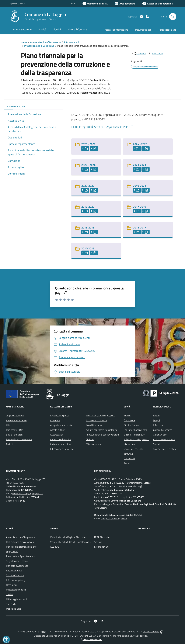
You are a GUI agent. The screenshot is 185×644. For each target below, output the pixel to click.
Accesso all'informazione (116, 30)
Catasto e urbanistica (61, 439)
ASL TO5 (55, 547)
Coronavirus (129, 420)
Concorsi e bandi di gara (135, 430)
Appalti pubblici (58, 430)
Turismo (90, 439)
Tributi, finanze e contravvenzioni (103, 435)
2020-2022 (88, 186)
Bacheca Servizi (14, 571)
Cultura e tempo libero (61, 444)
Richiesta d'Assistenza (17, 566)
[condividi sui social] (139, 54)
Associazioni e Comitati (164, 449)
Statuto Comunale (15, 575)
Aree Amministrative (16, 420)
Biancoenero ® (104, 636)
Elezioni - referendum (134, 435)
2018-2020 (88, 207)
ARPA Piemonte (102, 537)
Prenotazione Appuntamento (20, 556)
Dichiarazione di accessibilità (20, 542)
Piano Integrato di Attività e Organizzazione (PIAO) (102, 127)
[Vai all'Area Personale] (158, 4)
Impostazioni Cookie (16, 590)
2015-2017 (139, 228)
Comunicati (129, 458)
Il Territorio (158, 425)
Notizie (127, 416)
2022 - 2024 (88, 165)
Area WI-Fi (99, 542)
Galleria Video (160, 435)
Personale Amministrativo (19, 439)
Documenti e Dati (15, 430)
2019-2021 (139, 186)
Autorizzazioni (57, 435)
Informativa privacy (16, 580)
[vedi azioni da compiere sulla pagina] (155, 54)
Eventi (156, 416)
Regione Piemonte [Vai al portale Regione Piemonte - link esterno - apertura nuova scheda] (17, 4)
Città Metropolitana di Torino (40, 19)
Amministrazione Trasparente (45, 42)
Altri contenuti (71, 42)
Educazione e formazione (62, 449)
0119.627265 (17, 483)
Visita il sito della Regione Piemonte (68, 537)
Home (24, 42)
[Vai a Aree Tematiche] (125, 4)
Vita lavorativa (94, 444)
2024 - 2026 (140, 144)
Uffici (9, 425)
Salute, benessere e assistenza (102, 430)
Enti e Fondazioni (15, 435)
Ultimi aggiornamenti (16, 599)
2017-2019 (139, 207)
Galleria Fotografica (163, 430)
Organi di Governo (15, 416)
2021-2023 (139, 165)
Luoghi (156, 420)
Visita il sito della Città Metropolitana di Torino (73, 542)
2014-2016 (88, 248)
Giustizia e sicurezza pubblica (100, 416)
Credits (10, 594)
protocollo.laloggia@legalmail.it (28, 493)
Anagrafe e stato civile (61, 425)
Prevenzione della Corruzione (39, 46)
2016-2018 (88, 228)
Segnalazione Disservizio (18, 561)
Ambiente (55, 420)
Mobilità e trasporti (96, 425)
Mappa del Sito (13, 609)
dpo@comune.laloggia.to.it (114, 519)
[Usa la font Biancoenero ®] (95, 4)
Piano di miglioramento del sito (21, 547)
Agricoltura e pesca (60, 416)
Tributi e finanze (131, 425)
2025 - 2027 (88, 144)
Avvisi (127, 463)
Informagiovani (101, 547)
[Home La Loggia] (37, 17)
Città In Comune (151, 631)
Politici (9, 444)
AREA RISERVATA (91, 639)
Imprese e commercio (97, 420)
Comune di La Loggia (45, 14)
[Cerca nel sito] (173, 17)
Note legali (11, 585)
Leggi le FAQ (12, 551)
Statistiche (11, 604)
